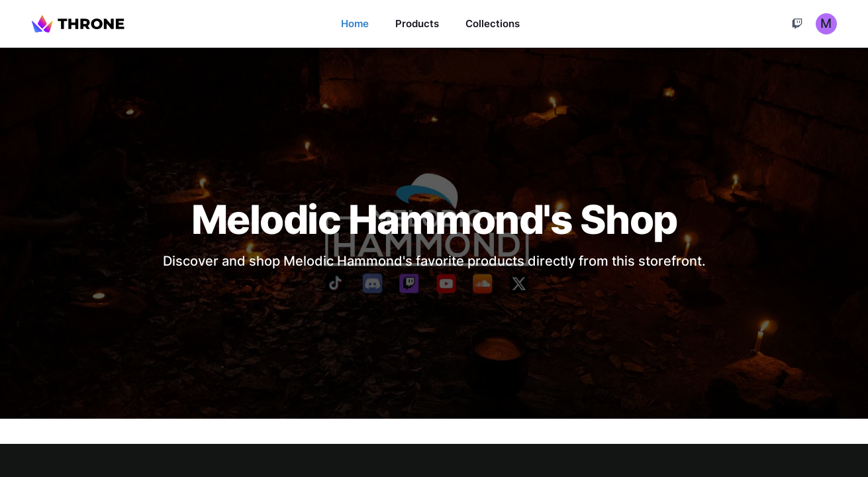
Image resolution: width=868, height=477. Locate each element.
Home (355, 24)
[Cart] (797, 24)
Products (417, 24)
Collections (493, 24)
